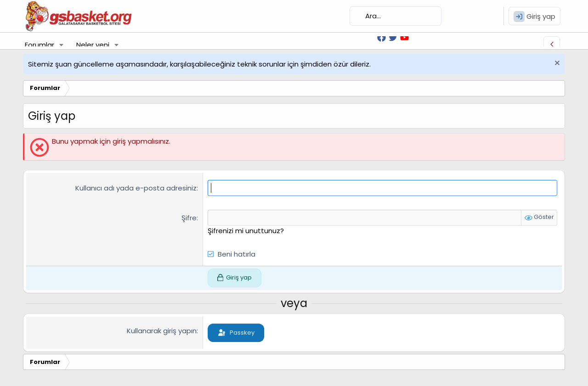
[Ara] (396, 16)
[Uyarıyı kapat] (556, 64)
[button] (62, 45)
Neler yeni (93, 45)
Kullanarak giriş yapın (162, 331)
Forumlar (40, 45)
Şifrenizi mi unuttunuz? (246, 231)
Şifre (189, 218)
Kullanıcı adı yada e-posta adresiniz (136, 188)
